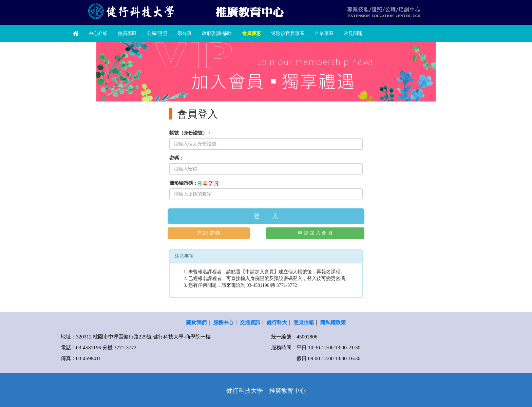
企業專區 (324, 33)
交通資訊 (250, 322)
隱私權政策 (333, 322)
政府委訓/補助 (217, 33)
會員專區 (127, 33)
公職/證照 (157, 33)
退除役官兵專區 (288, 33)
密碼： (176, 158)
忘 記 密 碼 (209, 233)
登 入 (266, 216)
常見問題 (353, 33)
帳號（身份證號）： (191, 133)
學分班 (185, 33)
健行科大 (277, 322)
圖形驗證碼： (184, 183)
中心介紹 (98, 33)
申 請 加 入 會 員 (315, 233)
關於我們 (196, 322)
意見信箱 (304, 322)
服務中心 (223, 322)
